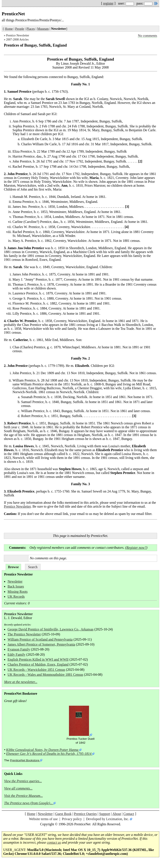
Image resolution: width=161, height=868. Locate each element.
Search (33, 567)
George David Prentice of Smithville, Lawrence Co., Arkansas (51, 629)
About (117, 814)
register (108, 3)
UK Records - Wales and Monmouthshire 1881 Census (45, 675)
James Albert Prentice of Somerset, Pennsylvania (41, 644)
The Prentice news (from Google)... (28, 803)
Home (9, 29)
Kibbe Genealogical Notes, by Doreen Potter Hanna (42, 750)
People (20, 29)
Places (31, 29)
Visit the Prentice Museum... (23, 796)
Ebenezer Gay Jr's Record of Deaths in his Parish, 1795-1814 (49, 754)
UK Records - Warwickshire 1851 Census (36, 670)
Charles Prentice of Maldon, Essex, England (38, 664)
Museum (43, 29)
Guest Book (63, 814)
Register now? (136, 548)
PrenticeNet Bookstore (25, 760)
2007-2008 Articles (17, 40)
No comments (148, 36)
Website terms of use (43, 819)
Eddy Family (16, 655)
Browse (13, 567)
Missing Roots (18, 592)
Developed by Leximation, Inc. (108, 819)
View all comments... (18, 788)
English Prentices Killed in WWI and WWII (38, 659)
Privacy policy (72, 819)
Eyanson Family (19, 649)
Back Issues (16, 586)
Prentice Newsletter (18, 35)
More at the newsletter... (21, 682)
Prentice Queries (85, 814)
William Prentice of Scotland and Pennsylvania (40, 639)
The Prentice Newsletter (24, 634)
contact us (54, 842)
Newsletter (15, 581)
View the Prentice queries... (23, 781)
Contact (129, 814)
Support (105, 814)
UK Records (16, 597)
